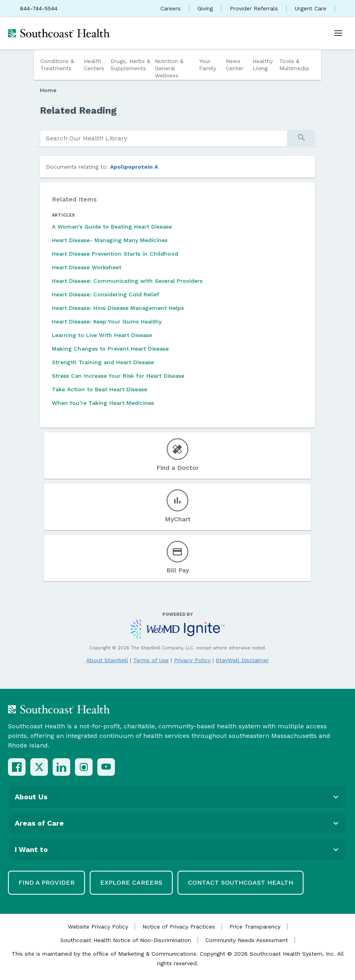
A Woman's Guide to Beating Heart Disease (112, 227)
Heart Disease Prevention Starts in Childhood (115, 254)
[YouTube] (106, 767)
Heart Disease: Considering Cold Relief (106, 294)
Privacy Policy (192, 660)
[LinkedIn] (61, 767)
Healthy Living (263, 65)
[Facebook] (17, 767)
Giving (205, 8)
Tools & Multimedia (294, 65)
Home (48, 90)
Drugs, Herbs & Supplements (130, 65)
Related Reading (78, 110)
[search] (164, 138)
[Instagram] (84, 767)
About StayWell (107, 660)
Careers (171, 8)
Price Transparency (255, 927)
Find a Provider (46, 882)
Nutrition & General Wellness (169, 68)
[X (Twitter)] (39, 767)
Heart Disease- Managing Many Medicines (110, 240)
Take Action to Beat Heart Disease (100, 389)
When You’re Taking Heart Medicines (103, 403)
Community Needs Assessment (247, 940)
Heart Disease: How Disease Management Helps (118, 308)
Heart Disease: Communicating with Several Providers (127, 281)
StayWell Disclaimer (242, 660)
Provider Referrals (254, 8)
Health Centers (94, 65)
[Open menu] (338, 33)
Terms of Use (151, 660)
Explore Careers (131, 882)
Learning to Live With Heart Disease (102, 335)
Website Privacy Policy (98, 927)
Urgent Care (311, 8)
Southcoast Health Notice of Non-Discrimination (126, 940)
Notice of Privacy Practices (179, 927)
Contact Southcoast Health (241, 882)
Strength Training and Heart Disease (103, 362)
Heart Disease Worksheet (87, 267)
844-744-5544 (39, 8)
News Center (235, 65)
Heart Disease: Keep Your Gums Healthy (107, 321)
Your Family (208, 65)
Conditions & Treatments (57, 65)
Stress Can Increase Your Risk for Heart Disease (118, 376)
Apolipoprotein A (134, 167)
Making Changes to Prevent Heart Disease (110, 349)
